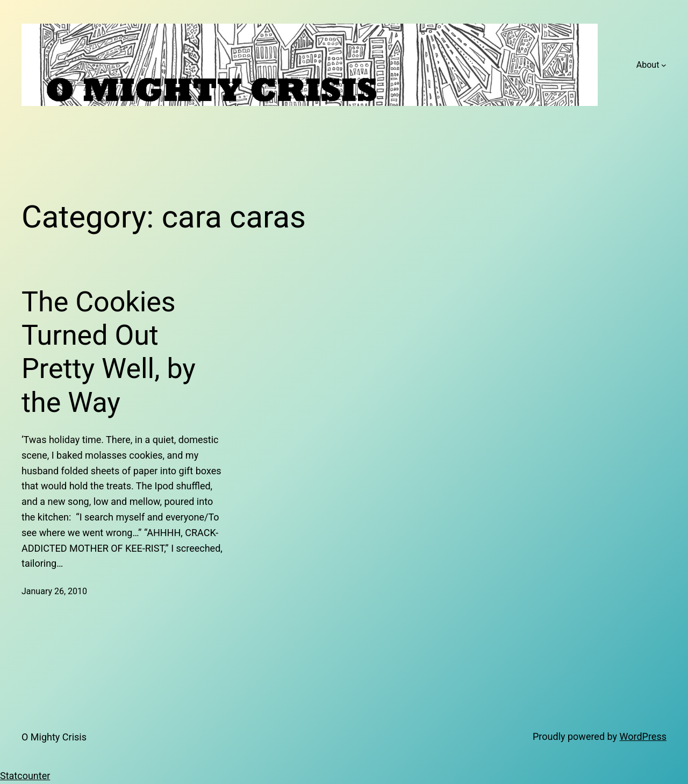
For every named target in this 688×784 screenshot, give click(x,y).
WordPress (643, 736)
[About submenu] (664, 65)
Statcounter (25, 776)
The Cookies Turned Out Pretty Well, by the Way (109, 352)
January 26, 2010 (54, 591)
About (648, 65)
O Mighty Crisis (54, 737)
